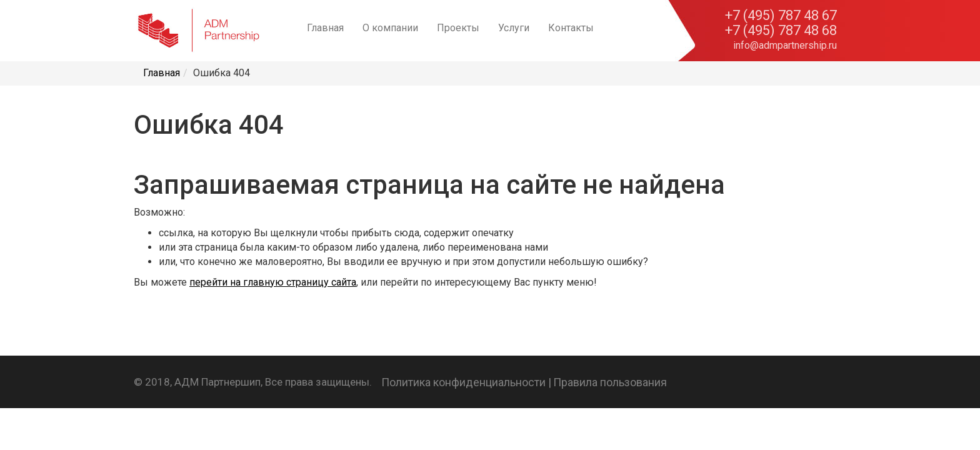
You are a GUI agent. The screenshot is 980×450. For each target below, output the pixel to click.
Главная (325, 28)
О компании (390, 28)
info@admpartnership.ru (785, 45)
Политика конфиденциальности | (466, 382)
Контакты (571, 28)
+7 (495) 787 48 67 (781, 16)
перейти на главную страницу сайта (273, 282)
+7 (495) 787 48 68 (781, 31)
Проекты (458, 28)
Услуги (514, 28)
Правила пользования (610, 382)
